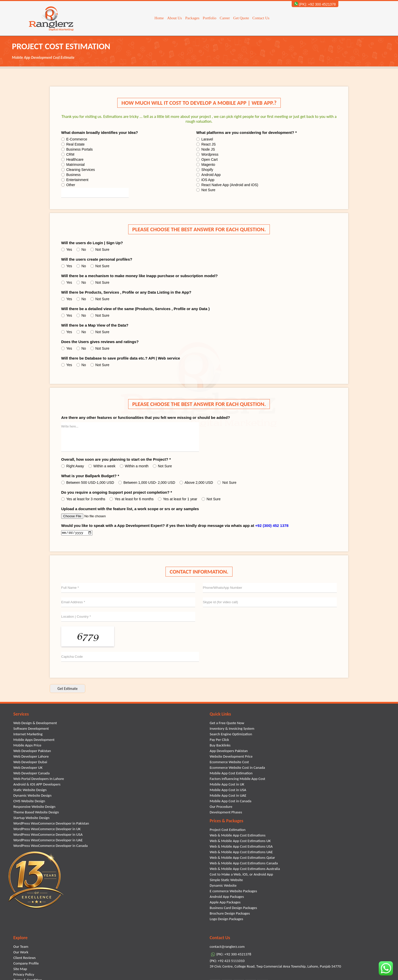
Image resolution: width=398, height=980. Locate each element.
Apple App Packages (225, 903)
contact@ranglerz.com (227, 947)
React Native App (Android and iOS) (227, 185)
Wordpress (207, 154)
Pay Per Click (219, 740)
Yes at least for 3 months (83, 499)
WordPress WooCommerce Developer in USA (48, 835)
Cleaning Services (78, 170)
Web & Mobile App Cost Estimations (238, 836)
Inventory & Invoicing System (232, 729)
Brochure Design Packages (230, 914)
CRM (68, 154)
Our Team (21, 947)
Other (68, 185)
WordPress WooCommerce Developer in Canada (51, 846)
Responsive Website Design (35, 807)
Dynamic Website (223, 886)
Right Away (73, 466)
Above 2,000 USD (196, 483)
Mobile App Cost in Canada (230, 802)
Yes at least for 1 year (178, 499)
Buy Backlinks (220, 746)
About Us (174, 18)
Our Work (21, 953)
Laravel (205, 139)
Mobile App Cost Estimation (231, 774)
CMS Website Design (29, 802)
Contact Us (261, 18)
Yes (67, 250)
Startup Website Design (31, 818)
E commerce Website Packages (233, 892)
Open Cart (207, 159)
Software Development (31, 729)
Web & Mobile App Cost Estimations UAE (241, 853)
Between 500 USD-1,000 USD (88, 483)
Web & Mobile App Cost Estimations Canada (244, 864)
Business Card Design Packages (233, 908)
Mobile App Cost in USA (228, 791)
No (81, 250)
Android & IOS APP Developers (37, 785)
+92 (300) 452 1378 (272, 525)
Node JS (206, 149)
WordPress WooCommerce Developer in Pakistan (51, 824)
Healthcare (72, 159)
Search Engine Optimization (231, 735)
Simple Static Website (226, 881)
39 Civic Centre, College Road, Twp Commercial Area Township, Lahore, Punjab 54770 (275, 967)
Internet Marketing (28, 735)
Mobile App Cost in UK (227, 785)
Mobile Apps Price (27, 746)
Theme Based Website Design (36, 813)
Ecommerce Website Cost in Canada (237, 768)
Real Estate (73, 144)
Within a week (102, 466)
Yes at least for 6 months (131, 499)
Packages (192, 18)
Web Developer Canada (32, 774)
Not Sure (206, 190)
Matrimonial (73, 165)
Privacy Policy (24, 975)
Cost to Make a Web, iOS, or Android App (241, 875)
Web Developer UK (28, 768)
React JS (206, 144)
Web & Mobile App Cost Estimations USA (241, 847)
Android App (208, 175)
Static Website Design (30, 791)
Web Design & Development (35, 724)
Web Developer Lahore (31, 757)
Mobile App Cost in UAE (228, 796)
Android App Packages (227, 897)
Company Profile (26, 964)
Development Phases (226, 813)
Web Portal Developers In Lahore (39, 779)
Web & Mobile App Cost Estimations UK (240, 842)
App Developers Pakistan (229, 752)
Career (225, 18)
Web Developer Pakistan (32, 752)
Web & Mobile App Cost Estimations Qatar (242, 858)
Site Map (20, 970)
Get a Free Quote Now (227, 724)
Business (71, 175)
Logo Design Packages (226, 920)
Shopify (205, 170)
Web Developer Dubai (30, 763)
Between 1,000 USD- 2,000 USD (147, 483)
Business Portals (77, 149)
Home (159, 18)
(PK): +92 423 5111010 (227, 961)
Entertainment (75, 180)
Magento (206, 165)
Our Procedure (221, 807)
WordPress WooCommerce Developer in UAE (48, 841)
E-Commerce (74, 139)
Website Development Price (231, 757)
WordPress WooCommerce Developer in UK (47, 830)
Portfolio (210, 18)
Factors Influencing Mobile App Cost (237, 779)
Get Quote (241, 18)
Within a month (134, 466)
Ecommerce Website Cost (229, 763)
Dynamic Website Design (32, 796)
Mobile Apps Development (34, 740)
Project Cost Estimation (228, 830)
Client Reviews (25, 958)
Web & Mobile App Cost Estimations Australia (245, 869)
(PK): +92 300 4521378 (315, 4)
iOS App (205, 180)
